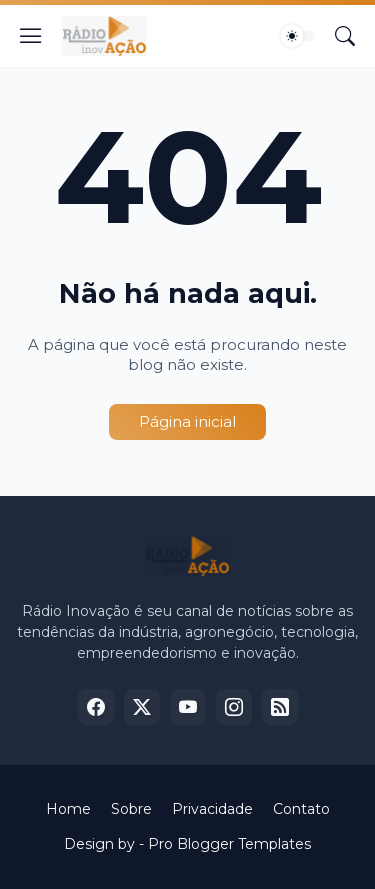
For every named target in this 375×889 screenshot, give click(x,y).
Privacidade (212, 809)
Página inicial (187, 421)
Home (68, 809)
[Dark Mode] (298, 36)
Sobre (131, 809)
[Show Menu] (31, 36)
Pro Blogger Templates (229, 844)
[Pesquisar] (345, 36)
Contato (301, 809)
